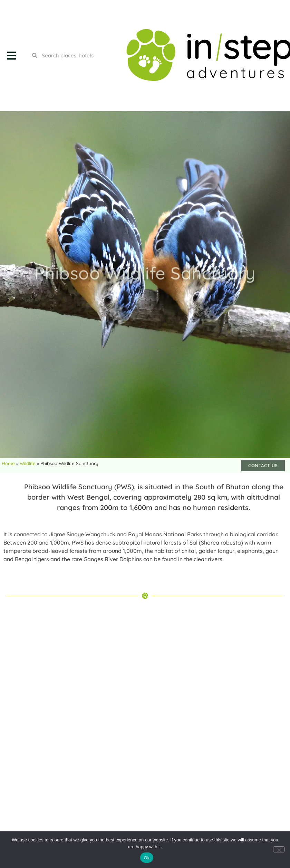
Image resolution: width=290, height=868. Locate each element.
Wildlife (28, 463)
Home (8, 463)
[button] (11, 55)
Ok (147, 858)
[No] (279, 849)
